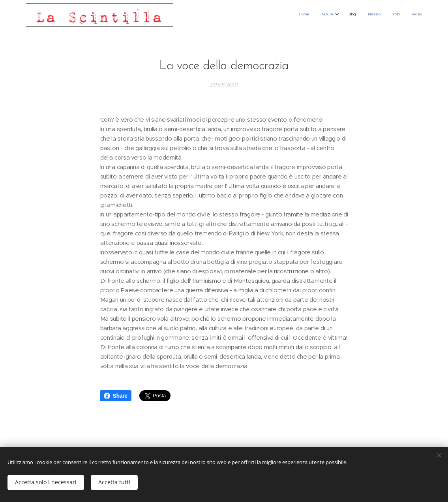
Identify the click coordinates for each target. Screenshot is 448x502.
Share (115, 396)
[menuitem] (361, 15)
